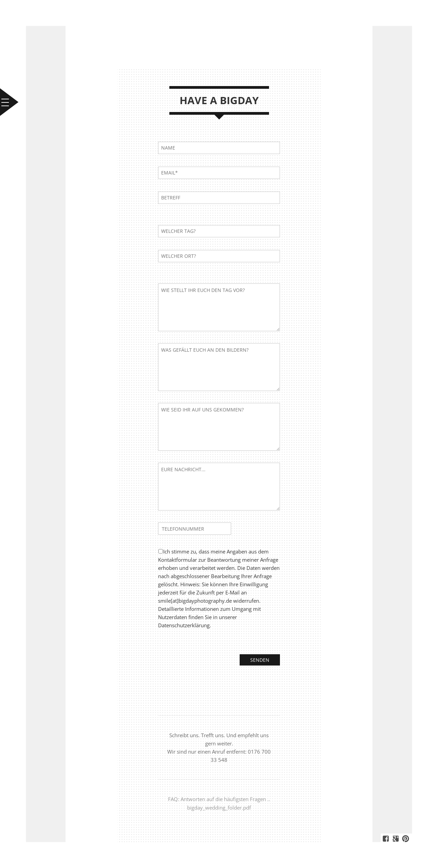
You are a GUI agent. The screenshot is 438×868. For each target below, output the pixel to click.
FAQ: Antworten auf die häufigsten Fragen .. (219, 799)
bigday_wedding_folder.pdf (219, 807)
